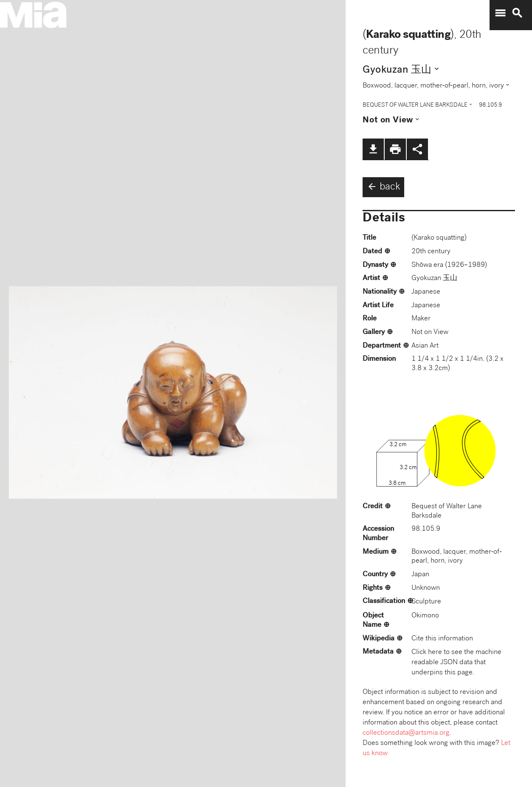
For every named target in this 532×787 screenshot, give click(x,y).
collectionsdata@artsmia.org (406, 733)
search (517, 13)
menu (500, 13)
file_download (373, 149)
